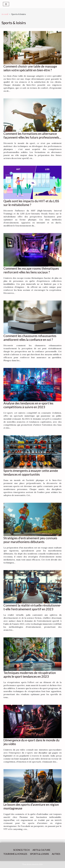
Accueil (5, 14)
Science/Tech (21, 850)
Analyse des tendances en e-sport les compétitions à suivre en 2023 (28, 405)
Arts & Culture (41, 850)
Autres (56, 854)
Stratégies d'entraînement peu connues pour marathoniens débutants (30, 540)
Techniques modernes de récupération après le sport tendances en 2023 (30, 675)
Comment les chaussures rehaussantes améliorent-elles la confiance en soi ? (30, 338)
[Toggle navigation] (6, 4)
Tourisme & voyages (15, 854)
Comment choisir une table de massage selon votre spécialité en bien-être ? (30, 68)
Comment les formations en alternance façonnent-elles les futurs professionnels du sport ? (31, 137)
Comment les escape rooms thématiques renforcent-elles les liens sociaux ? (31, 270)
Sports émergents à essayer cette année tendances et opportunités (31, 472)
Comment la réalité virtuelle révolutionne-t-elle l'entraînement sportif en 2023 (32, 607)
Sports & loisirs (39, 854)
